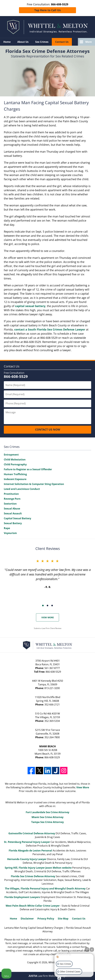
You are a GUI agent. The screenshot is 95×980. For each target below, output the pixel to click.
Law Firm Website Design (48, 976)
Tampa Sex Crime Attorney (47, 822)
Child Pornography (15, 464)
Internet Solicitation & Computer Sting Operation (34, 484)
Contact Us (62, 42)
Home (7, 42)
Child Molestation (15, 460)
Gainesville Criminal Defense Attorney (32, 833)
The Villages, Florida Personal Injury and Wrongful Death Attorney (45, 889)
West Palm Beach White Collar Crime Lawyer (33, 906)
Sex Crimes (42, 42)
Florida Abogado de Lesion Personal (31, 851)
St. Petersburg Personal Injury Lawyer (27, 842)
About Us (23, 42)
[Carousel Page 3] (52, 606)
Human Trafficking (15, 474)
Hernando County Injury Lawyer (27, 859)
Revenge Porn (12, 499)
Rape (7, 528)
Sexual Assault (13, 513)
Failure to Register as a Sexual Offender (28, 469)
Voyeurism (10, 533)
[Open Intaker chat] (59, 978)
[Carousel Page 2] (47, 606)
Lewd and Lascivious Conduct (22, 489)
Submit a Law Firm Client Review (48, 628)
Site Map (63, 919)
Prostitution (11, 494)
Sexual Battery (13, 523)
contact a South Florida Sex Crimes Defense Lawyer (50, 329)
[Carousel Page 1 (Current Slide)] (43, 606)
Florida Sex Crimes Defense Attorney (33, 876)
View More (48, 617)
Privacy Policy (46, 919)
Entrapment (11, 455)
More (88, 42)
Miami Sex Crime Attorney (47, 817)
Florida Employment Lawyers (22, 897)
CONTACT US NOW (48, 429)
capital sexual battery (30, 306)
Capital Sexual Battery (17, 518)
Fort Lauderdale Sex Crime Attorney (47, 812)
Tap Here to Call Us (47, 10)
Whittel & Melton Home (47, 27)
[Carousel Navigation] (47, 605)
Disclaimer (27, 919)
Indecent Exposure (15, 479)
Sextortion (10, 504)
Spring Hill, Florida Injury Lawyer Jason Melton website (38, 868)
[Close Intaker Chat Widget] (92, 950)
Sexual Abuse (12, 509)
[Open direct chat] (87, 950)
